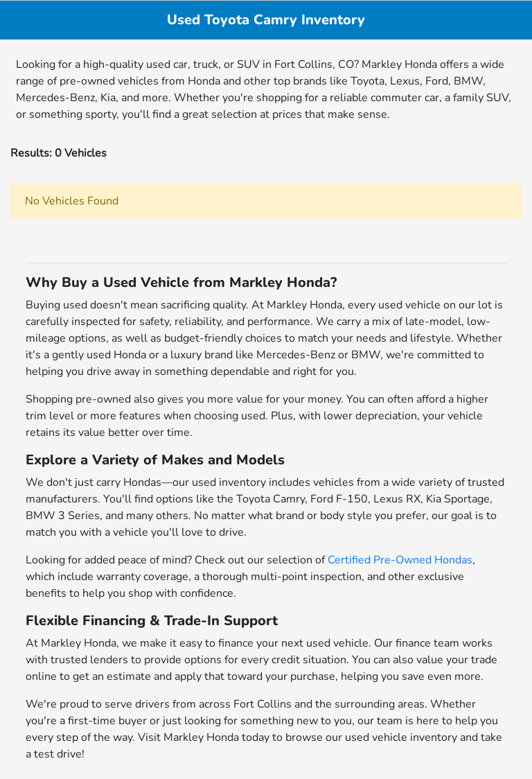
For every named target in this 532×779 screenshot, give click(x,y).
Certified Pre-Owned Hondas (400, 560)
